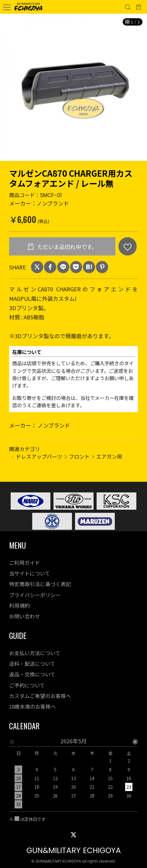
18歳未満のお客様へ (32, 707)
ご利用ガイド (25, 563)
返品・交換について (32, 674)
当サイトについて (30, 573)
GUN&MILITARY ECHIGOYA (74, 851)
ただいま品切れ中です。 (67, 247)
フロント (79, 456)
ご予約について (27, 685)
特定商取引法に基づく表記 (40, 584)
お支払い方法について (35, 653)
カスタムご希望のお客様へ (40, 696)
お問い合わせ (25, 616)
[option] (73, 87)
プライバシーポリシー (35, 595)
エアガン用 (109, 456)
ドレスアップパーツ (39, 456)
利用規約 (19, 606)
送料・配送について (32, 664)
